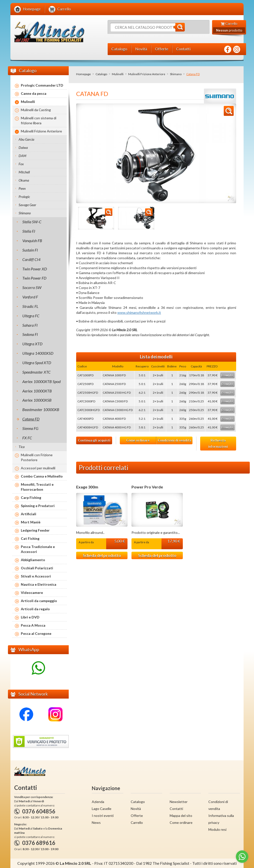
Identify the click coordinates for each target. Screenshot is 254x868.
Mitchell (24, 172)
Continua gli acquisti (94, 440)
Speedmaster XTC (36, 372)
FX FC (27, 438)
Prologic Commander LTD (42, 85)
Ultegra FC (31, 316)
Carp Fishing (31, 498)
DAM (22, 156)
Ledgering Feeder (35, 530)
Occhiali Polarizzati (37, 568)
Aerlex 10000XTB (37, 391)
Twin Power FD (34, 278)
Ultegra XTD (32, 344)
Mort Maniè (31, 522)
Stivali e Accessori (36, 576)
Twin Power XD (35, 269)
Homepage (83, 74)
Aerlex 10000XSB (37, 400)
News (96, 822)
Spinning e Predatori (38, 506)
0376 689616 (39, 843)
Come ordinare (138, 440)
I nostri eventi (103, 816)
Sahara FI (30, 325)
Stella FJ (29, 231)
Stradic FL (30, 306)
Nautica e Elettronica (39, 584)
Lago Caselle (102, 809)
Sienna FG (30, 428)
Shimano (176, 74)
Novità (136, 809)
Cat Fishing (30, 538)
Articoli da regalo (35, 609)
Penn (22, 188)
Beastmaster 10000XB (41, 409)
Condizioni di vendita (174, 440)
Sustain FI (30, 250)
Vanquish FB (32, 241)
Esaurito (227, 375)
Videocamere (32, 593)
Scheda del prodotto (102, 555)
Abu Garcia (26, 139)
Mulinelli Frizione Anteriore (147, 74)
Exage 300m (87, 487)
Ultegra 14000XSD (38, 353)
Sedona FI (30, 334)
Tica (22, 447)
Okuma (24, 180)
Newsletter (179, 802)
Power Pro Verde (147, 487)
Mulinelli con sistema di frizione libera (39, 120)
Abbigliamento (33, 560)
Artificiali (29, 514)
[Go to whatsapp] (242, 857)
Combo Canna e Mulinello (42, 476)
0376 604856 (39, 811)
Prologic (24, 197)
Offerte (137, 816)
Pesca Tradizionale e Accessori (38, 549)
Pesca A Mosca (33, 625)
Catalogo (101, 74)
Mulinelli (118, 74)
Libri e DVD (30, 617)
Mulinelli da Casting (36, 110)
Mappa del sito (181, 816)
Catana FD (31, 419)
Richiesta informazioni (218, 443)
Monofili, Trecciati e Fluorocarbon (37, 487)
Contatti (176, 809)
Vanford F (30, 297)
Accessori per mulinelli (38, 468)
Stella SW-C (32, 222)
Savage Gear (27, 205)
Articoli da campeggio (39, 601)
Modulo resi (217, 829)
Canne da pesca (34, 93)
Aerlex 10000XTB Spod (41, 381)
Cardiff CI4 (31, 259)
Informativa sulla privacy (221, 819)
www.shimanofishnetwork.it (139, 312)
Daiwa (23, 147)
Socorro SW (32, 287)
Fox (21, 164)
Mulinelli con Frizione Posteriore (37, 457)
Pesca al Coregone (36, 633)
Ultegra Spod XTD (37, 363)
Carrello (137, 822)
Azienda (98, 802)
